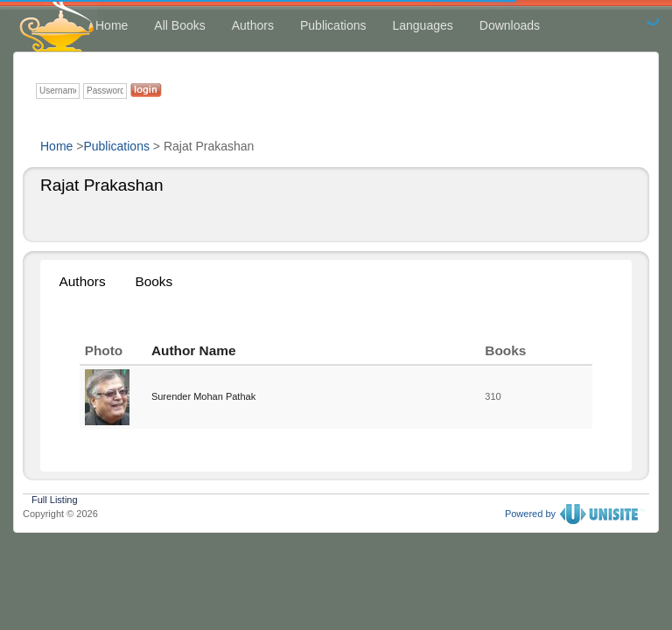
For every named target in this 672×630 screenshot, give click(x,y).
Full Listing (55, 498)
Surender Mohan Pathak (203, 396)
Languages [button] (422, 25)
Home (112, 25)
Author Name (194, 350)
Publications (333, 25)
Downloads (510, 25)
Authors (253, 25)
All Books (179, 25)
